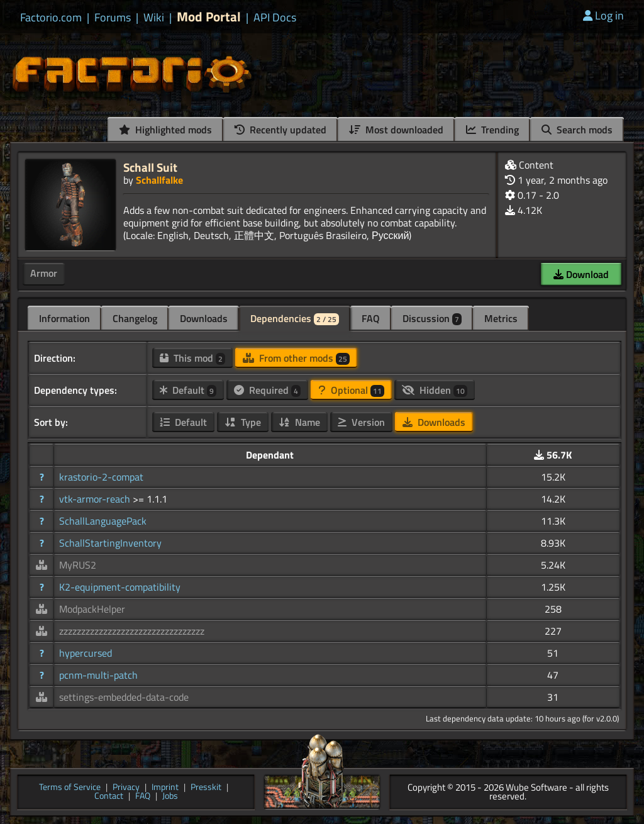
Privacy (126, 788)
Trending (492, 130)
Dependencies (295, 318)
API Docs (275, 18)
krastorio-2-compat (101, 477)
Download (581, 274)
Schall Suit (150, 167)
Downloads (204, 318)
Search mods (577, 130)
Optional (351, 390)
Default (188, 390)
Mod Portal (209, 17)
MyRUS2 (78, 565)
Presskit (206, 788)
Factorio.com (51, 18)
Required (267, 390)
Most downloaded (396, 130)
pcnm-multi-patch (98, 675)
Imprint (165, 788)
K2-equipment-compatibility (120, 587)
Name (299, 422)
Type (243, 422)
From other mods (296, 358)
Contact (109, 797)
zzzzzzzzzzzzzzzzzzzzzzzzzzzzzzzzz (132, 631)
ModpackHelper (92, 609)
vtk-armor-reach (96, 499)
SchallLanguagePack (103, 521)
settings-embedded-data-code (124, 697)
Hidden (435, 390)
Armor (44, 273)
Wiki (154, 18)
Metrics (501, 318)
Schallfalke (159, 180)
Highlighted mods (165, 130)
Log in (603, 15)
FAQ (371, 318)
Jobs (170, 797)
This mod (192, 358)
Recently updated (280, 130)
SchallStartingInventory (110, 543)
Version (361, 422)
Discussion (432, 318)
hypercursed (86, 653)
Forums (113, 18)
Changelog (135, 318)
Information (64, 318)
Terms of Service (70, 788)
